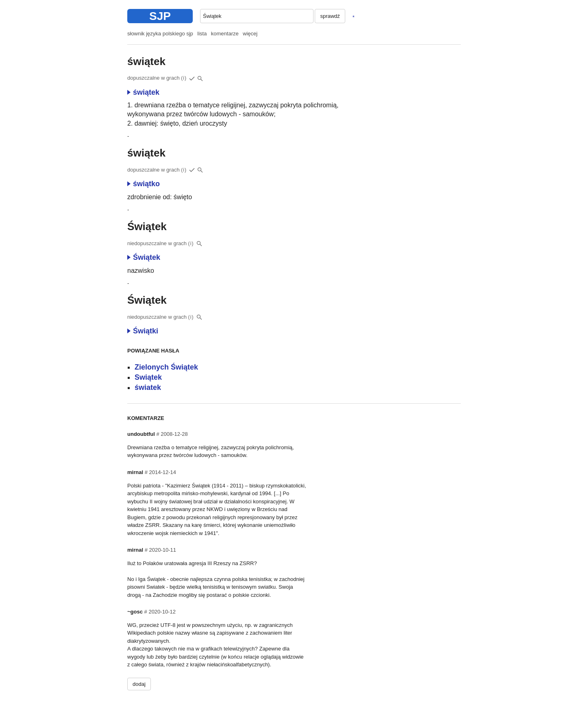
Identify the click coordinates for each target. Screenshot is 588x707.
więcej (250, 34)
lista (202, 34)
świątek (143, 92)
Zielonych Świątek (166, 367)
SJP (160, 16)
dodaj (139, 684)
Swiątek (148, 377)
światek (148, 387)
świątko (144, 184)
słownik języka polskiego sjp (160, 34)
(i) (184, 78)
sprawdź (330, 16)
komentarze (225, 34)
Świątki (143, 331)
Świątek (144, 257)
